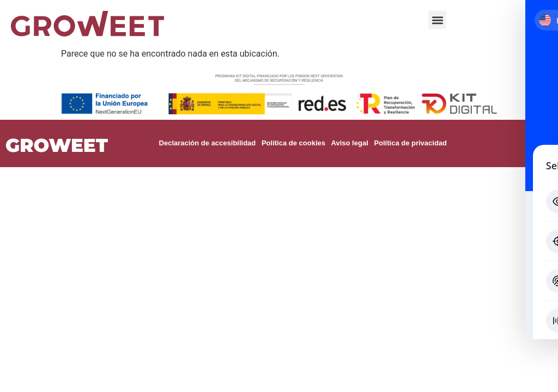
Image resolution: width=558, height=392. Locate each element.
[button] (437, 20)
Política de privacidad (409, 143)
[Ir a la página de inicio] (87, 24)
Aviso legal (349, 143)
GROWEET (57, 145)
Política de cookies (293, 143)
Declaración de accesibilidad (207, 143)
